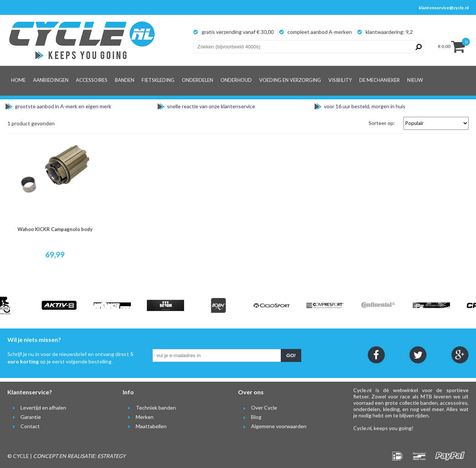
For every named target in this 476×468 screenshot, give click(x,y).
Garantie (24, 417)
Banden (125, 80)
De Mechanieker (379, 80)
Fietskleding (158, 80)
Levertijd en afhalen (37, 408)
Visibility (340, 80)
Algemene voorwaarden (272, 426)
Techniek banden (149, 408)
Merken (138, 417)
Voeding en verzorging (290, 80)
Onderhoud (236, 80)
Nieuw (415, 80)
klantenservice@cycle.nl (444, 8)
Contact (24, 426)
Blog (250, 417)
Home (18, 80)
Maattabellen (145, 426)
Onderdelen (197, 80)
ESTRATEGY (112, 456)
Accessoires (92, 80)
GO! (291, 355)
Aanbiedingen (51, 80)
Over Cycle (258, 408)
